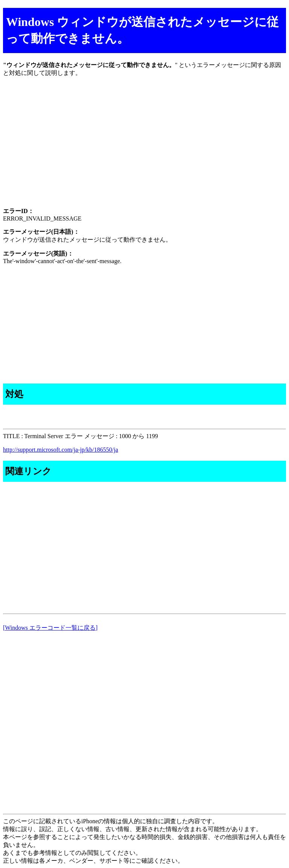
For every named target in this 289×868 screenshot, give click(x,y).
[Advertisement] (144, 149)
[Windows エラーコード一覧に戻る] (50, 628)
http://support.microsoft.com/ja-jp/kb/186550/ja (61, 450)
